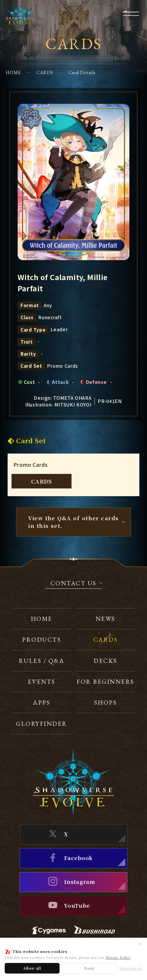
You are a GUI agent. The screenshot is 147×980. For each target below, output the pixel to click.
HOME (13, 72)
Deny (89, 968)
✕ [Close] (141, 944)
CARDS (45, 72)
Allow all (32, 968)
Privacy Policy (118, 957)
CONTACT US (73, 584)
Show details (131, 968)
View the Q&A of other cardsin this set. (73, 522)
